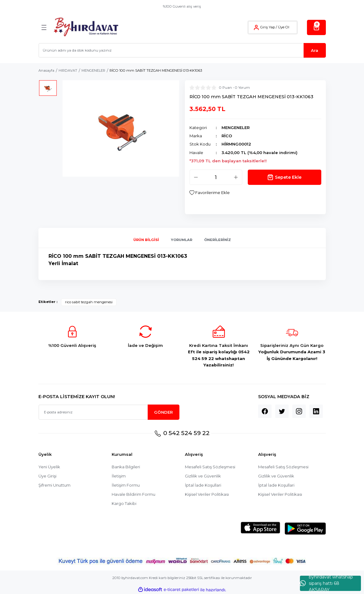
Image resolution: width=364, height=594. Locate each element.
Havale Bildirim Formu (133, 494)
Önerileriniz (218, 240)
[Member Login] (256, 27)
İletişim (119, 476)
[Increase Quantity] (236, 177)
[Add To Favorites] (210, 193)
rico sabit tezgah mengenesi (89, 302)
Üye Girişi (47, 476)
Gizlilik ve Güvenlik (203, 476)
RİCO (227, 136)
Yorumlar (182, 240)
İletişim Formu (126, 485)
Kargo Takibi (124, 503)
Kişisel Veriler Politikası (207, 494)
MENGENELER (236, 128)
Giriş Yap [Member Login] (268, 27)
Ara (315, 50)
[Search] (182, 50)
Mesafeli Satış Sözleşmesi (210, 467)
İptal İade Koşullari (203, 485)
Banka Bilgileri (126, 467)
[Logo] (86, 27)
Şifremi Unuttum (55, 485)
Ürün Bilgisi (146, 240)
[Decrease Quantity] (196, 177)
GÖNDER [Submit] (163, 412)
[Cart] (316, 27)
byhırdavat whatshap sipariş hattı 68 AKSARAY (326, 583)
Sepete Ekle (285, 177)
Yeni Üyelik (49, 467)
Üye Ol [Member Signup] (284, 27)
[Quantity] (216, 177)
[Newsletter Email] (109, 412)
